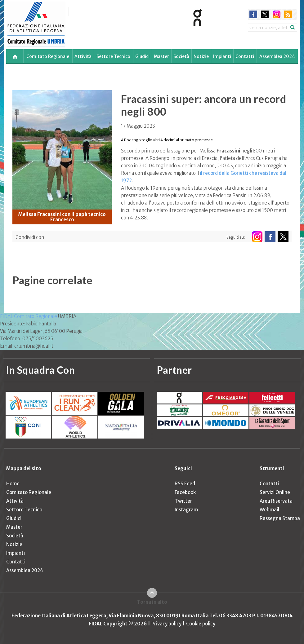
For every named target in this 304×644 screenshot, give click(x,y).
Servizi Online (275, 492)
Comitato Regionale (48, 56)
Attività (83, 56)
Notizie (201, 56)
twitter (265, 14)
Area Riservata (276, 501)
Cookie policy (201, 624)
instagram (277, 14)
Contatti (245, 56)
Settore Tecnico (113, 56)
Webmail (269, 510)
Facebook (185, 492)
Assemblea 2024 (277, 56)
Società (181, 56)
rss (288, 14)
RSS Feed (185, 484)
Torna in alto (152, 602)
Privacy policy (166, 624)
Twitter (183, 501)
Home (13, 484)
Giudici (142, 56)
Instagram (186, 510)
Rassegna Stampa (280, 518)
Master (161, 56)
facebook (253, 14)
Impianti (222, 56)
